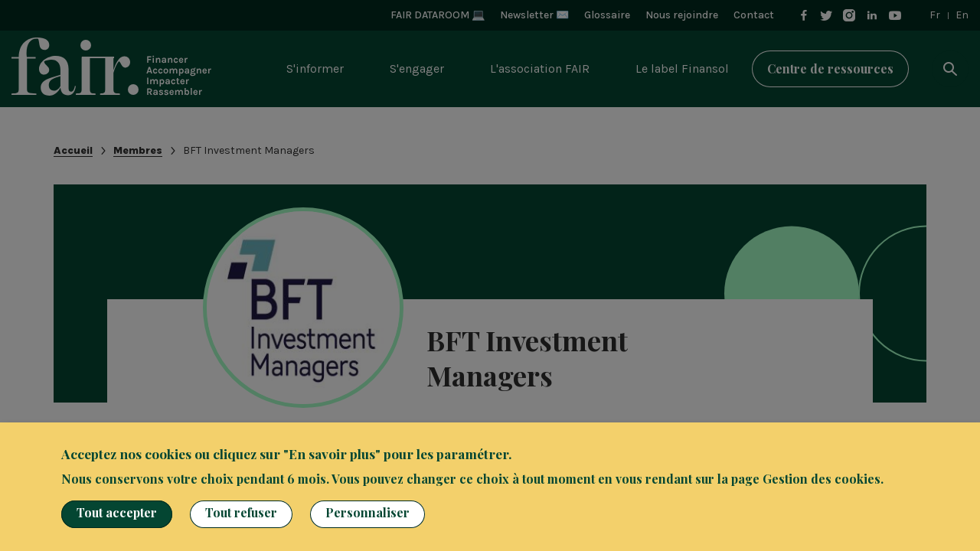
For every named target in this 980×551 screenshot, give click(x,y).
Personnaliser (367, 512)
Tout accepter (117, 512)
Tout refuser (241, 512)
